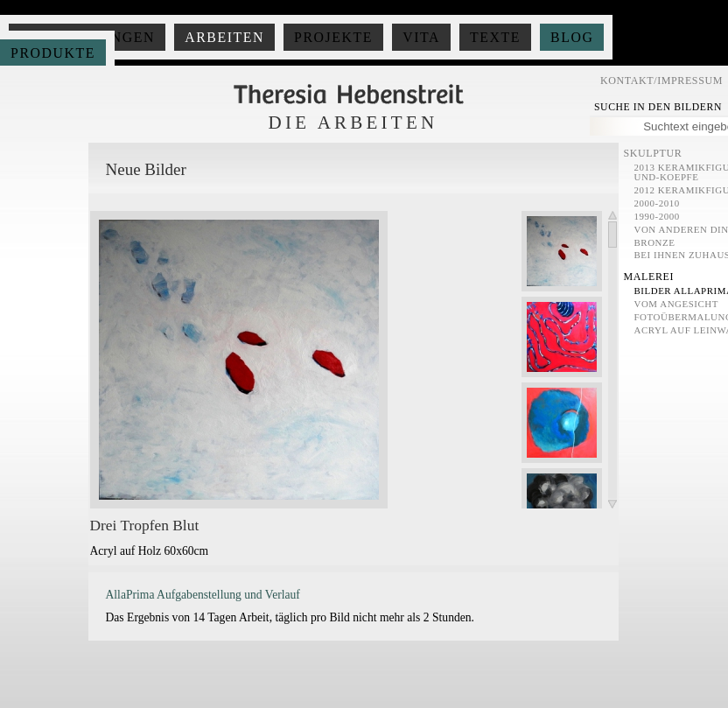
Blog (572, 37)
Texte (495, 37)
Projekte (333, 37)
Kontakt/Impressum (661, 81)
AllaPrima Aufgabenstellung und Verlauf (203, 595)
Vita (421, 37)
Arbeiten (224, 37)
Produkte (53, 53)
